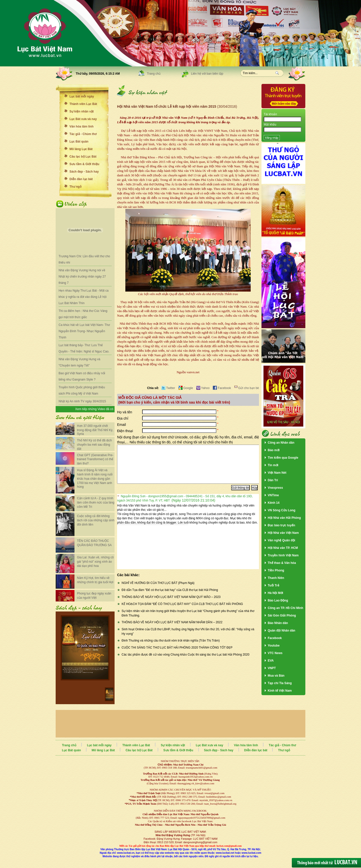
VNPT (272, 668)
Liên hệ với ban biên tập (207, 74)
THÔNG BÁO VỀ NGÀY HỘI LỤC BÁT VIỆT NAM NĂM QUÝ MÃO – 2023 (171, 604)
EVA (271, 661)
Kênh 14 (274, 503)
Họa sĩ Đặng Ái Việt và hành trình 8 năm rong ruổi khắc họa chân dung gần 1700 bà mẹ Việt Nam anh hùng (95, 478)
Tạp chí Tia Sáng (280, 683)
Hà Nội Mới (275, 593)
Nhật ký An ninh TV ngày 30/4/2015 (82, 401)
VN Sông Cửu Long (282, 510)
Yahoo (203, 388)
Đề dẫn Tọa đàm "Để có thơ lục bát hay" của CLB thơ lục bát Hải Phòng (170, 597)
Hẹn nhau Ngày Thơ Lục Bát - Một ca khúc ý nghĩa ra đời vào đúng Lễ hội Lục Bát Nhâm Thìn (84, 297)
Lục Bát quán (79, 142)
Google (186, 388)
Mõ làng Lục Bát (81, 149)
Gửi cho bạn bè (247, 388)
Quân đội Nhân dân (282, 631)
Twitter (168, 388)
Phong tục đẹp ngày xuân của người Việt (94, 596)
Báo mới (274, 450)
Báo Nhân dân (278, 623)
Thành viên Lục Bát (83, 104)
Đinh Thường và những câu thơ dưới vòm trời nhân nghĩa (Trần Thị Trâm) (171, 648)
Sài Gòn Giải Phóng (282, 615)
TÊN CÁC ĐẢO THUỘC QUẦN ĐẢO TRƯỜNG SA (94, 543)
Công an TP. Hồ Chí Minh (285, 608)
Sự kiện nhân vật (82, 111)
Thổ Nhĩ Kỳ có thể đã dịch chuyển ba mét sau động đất (94, 445)
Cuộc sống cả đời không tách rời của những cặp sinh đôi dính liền (96, 520)
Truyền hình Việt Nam (283, 555)
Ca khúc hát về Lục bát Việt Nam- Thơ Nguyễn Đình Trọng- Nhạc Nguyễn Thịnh (84, 331)
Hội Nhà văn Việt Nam (283, 533)
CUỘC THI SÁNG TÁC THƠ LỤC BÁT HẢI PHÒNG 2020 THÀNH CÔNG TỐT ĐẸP (177, 655)
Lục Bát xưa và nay (83, 119)
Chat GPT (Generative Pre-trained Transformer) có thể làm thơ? (95, 459)
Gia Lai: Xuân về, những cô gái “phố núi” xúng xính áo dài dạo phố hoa (95, 562)
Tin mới (273, 465)
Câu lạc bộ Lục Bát (83, 157)
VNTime (273, 495)
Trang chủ (154, 74)
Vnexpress (275, 488)
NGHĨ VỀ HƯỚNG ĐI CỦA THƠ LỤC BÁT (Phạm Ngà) (158, 590)
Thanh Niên (276, 578)
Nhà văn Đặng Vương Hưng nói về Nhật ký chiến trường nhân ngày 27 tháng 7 (82, 277)
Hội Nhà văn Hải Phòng (284, 518)
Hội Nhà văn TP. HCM (283, 548)
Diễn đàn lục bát (81, 179)
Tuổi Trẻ (274, 585)
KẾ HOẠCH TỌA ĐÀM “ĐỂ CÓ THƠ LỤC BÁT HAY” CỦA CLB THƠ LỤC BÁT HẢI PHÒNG (182, 611)
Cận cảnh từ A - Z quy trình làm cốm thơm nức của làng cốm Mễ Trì (96, 503)
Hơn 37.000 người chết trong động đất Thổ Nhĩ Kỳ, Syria (95, 430)
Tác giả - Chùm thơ (83, 134)
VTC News (275, 653)
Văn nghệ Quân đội (281, 540)
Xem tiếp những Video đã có (94, 409)
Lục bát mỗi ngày (82, 96)
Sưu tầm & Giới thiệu (84, 164)
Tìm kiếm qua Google (283, 458)
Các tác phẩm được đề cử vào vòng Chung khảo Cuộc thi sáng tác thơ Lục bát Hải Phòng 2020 (186, 662)
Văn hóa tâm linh (81, 127)
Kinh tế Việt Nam (280, 691)
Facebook (222, 388)
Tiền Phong (276, 570)
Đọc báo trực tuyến (281, 525)
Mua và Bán (276, 676)
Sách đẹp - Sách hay (84, 172)
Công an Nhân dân (281, 443)
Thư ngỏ (75, 187)
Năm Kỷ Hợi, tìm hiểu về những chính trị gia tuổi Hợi (95, 580)
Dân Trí (273, 480)
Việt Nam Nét (277, 473)
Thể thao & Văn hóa (282, 563)
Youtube (274, 646)
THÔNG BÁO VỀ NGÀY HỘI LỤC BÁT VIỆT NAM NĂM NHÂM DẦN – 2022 (172, 630)
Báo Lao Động (278, 600)
